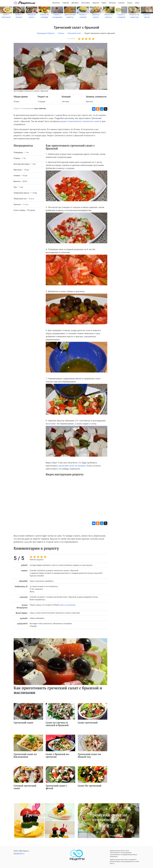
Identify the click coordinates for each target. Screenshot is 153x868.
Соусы (130, 3)
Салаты (122, 3)
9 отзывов (71, 39)
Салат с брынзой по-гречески (58, 756)
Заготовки (86, 3)
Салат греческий (88, 723)
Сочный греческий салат (25, 787)
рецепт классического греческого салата (81, 121)
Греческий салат (24, 723)
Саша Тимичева (40, 109)
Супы (137, 3)
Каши (104, 3)
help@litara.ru (19, 854)
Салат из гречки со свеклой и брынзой (57, 724)
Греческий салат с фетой (56, 787)
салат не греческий (67, 605)
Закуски (96, 3)
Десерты (75, 3)
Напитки (112, 3)
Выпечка (56, 3)
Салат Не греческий (90, 786)
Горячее (66, 3)
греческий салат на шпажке (72, 466)
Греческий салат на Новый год (89, 756)
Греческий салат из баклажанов (25, 756)
